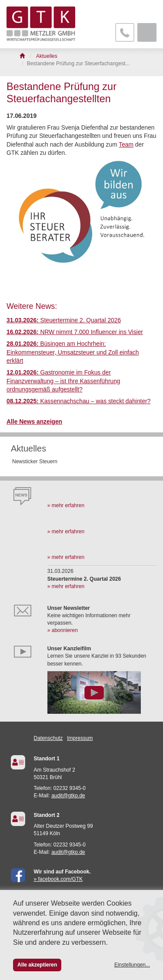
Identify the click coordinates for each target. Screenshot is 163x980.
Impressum (80, 738)
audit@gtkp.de (68, 796)
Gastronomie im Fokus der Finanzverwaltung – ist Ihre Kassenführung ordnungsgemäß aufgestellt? (63, 381)
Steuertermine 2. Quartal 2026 (64, 320)
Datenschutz (48, 738)
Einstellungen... (132, 965)
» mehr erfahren (66, 505)
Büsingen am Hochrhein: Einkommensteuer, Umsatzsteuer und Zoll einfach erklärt (73, 352)
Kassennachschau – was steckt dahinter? (78, 401)
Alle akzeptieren (37, 965)
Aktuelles (28, 448)
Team (126, 145)
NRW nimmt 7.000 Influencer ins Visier (75, 332)
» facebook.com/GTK (58, 879)
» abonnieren (63, 630)
